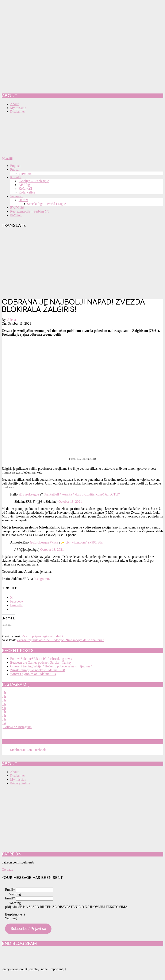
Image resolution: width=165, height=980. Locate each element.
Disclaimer (18, 776)
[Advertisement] (82, 264)
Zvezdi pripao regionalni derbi (43, 636)
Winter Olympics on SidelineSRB (33, 674)
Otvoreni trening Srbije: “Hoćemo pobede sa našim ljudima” (51, 666)
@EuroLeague (29, 494)
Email (10, 890)
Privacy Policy (20, 783)
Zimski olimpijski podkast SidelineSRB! (38, 670)
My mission (18, 779)
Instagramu (41, 579)
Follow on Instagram (17, 727)
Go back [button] (7, 870)
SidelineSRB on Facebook (32, 742)
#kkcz (77, 494)
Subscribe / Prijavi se (28, 929)
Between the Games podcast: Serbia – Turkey (41, 662)
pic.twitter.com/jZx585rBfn (84, 542)
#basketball (51, 494)
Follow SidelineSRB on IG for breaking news (41, 659)
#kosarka (66, 494)
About (14, 772)
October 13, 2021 (70, 502)
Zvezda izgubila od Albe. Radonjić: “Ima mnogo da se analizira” (60, 640)
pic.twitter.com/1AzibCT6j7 (101, 494)
